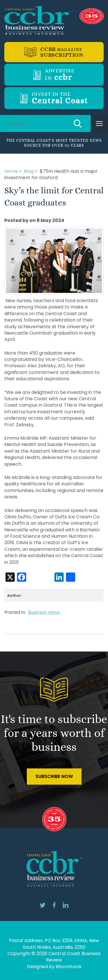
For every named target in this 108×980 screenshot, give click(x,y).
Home (11, 171)
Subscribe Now (54, 776)
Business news (44, 612)
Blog (29, 171)
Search (78, 124)
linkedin (66, 905)
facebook (54, 905)
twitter (43, 905)
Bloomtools (69, 967)
